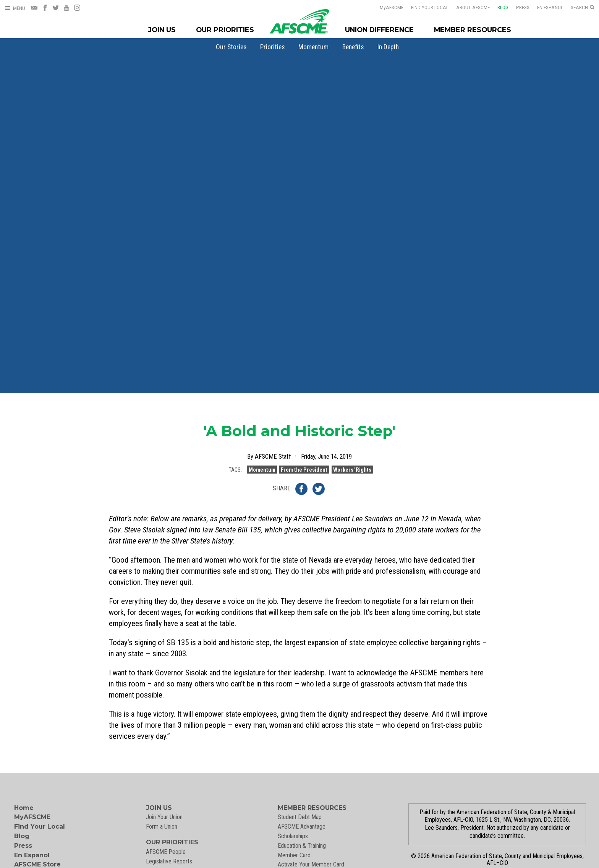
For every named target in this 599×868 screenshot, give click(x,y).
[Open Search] (583, 8)
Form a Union (162, 827)
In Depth (388, 47)
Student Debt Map (300, 817)
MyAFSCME (32, 817)
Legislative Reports (169, 861)
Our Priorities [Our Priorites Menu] (225, 30)
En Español (550, 7)
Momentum (313, 47)
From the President (304, 472)
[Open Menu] (15, 8)
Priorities (272, 47)
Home (24, 808)
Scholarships (293, 836)
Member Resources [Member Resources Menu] (473, 30)
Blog (503, 7)
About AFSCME (473, 7)
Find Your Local (430, 7)
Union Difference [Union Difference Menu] (379, 30)
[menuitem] (231, 47)
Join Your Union (164, 817)
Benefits (353, 47)
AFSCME (392, 7)
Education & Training (302, 846)
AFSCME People (166, 852)
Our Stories (231, 47)
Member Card (294, 855)
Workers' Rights (352, 472)
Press (523, 7)
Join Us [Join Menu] (162, 30)
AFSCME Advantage (302, 827)
